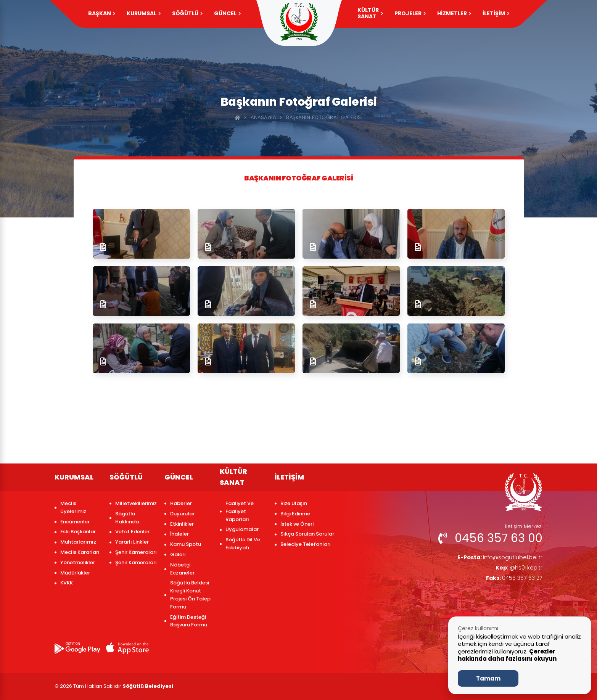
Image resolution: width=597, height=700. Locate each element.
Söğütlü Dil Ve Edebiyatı (243, 544)
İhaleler (179, 534)
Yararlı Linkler (132, 542)
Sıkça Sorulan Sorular (307, 534)
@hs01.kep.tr (517, 569)
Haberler (181, 503)
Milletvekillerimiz (136, 503)
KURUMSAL (144, 13)
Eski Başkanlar (78, 532)
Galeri (178, 554)
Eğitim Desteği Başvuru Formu (189, 621)
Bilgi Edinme (295, 514)
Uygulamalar (242, 529)
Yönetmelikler (78, 562)
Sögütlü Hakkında (127, 518)
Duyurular (182, 514)
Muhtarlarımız (78, 542)
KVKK (67, 583)
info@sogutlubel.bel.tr (496, 558)
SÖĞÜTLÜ (187, 13)
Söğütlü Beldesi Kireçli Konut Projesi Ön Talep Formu (190, 595)
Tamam (488, 678)
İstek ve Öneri (297, 524)
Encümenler (75, 522)
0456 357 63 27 (511, 580)
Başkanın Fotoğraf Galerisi (324, 117)
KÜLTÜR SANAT (370, 13)
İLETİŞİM (496, 13)
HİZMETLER (454, 13)
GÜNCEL (227, 13)
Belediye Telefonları (306, 544)
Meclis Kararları (80, 552)
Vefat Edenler (132, 532)
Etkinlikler (182, 524)
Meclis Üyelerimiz (73, 507)
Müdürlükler (75, 573)
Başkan (102, 13)
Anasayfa (263, 117)
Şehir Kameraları (136, 552)
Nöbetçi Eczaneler (182, 569)
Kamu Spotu (186, 544)
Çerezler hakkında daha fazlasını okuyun (507, 655)
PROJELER (410, 13)
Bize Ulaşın (294, 503)
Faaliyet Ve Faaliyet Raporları (240, 511)
